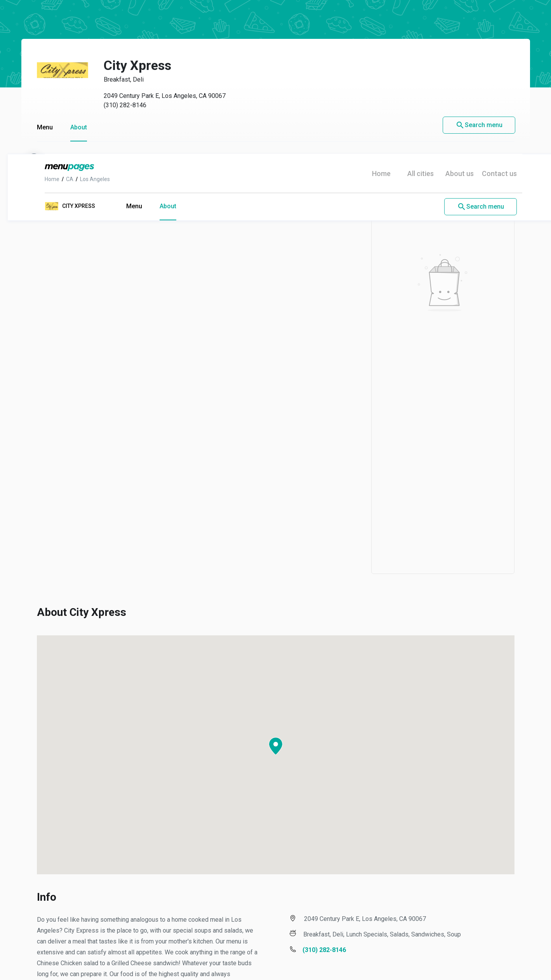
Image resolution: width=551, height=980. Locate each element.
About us (452, 20)
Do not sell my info (357, 945)
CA (62, 25)
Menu (126, 52)
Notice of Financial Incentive (274, 945)
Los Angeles (87, 25)
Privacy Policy (196, 945)
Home (44, 25)
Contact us (492, 20)
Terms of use (140, 945)
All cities (413, 20)
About (160, 52)
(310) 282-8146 (316, 796)
